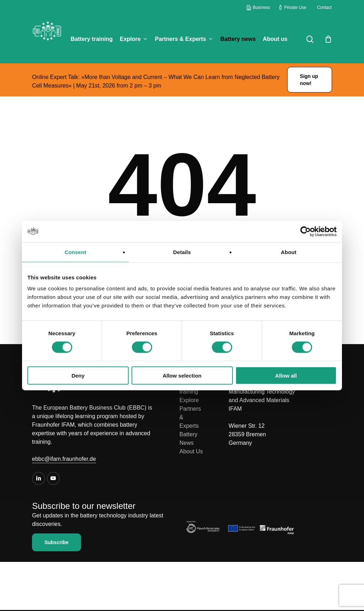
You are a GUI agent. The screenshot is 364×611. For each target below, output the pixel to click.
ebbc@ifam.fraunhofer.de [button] (64, 459)
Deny (78, 376)
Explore (189, 400)
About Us (191, 451)
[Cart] (328, 39)
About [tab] (289, 252)
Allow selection (182, 376)
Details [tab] (182, 252)
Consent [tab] (76, 252)
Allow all (286, 376)
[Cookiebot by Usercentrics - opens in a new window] (306, 231)
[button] (310, 80)
